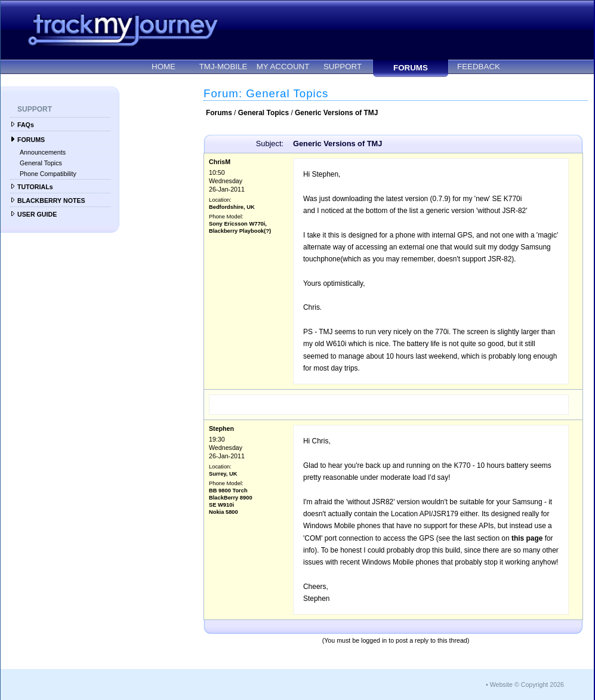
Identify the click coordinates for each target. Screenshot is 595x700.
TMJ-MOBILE (223, 67)
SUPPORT (343, 67)
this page (527, 538)
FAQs (26, 125)
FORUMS (411, 68)
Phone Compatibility (48, 174)
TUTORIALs (35, 187)
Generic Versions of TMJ (336, 113)
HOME (164, 67)
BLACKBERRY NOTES (51, 201)
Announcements (43, 152)
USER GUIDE (37, 214)
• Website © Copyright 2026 (525, 684)
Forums (219, 113)
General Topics (41, 163)
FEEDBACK (479, 67)
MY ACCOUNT (283, 67)
